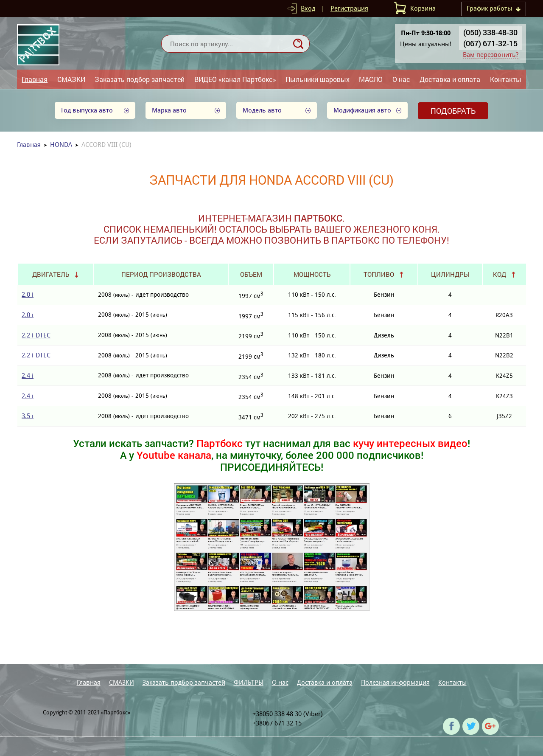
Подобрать (453, 111)
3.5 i (28, 416)
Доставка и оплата (450, 79)
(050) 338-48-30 (490, 32)
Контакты (506, 79)
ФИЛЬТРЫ (249, 682)
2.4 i (28, 375)
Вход (308, 8)
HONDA (61, 145)
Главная (35, 79)
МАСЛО (371, 79)
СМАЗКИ (71, 79)
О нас (401, 79)
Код (500, 274)
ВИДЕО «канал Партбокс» (235, 79)
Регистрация (349, 8)
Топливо (379, 274)
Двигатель (51, 274)
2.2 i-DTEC (36, 335)
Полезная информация (395, 682)
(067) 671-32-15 (490, 43)
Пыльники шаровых (318, 79)
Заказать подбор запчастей (140, 79)
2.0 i (28, 294)
